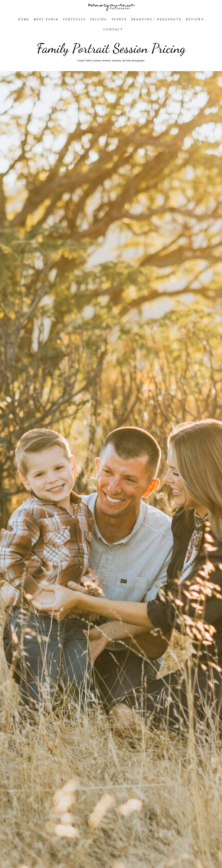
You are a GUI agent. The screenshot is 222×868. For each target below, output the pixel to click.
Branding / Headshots (156, 20)
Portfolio (75, 20)
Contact (113, 30)
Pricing (99, 20)
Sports (119, 20)
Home (24, 20)
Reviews (195, 20)
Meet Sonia (46, 20)
